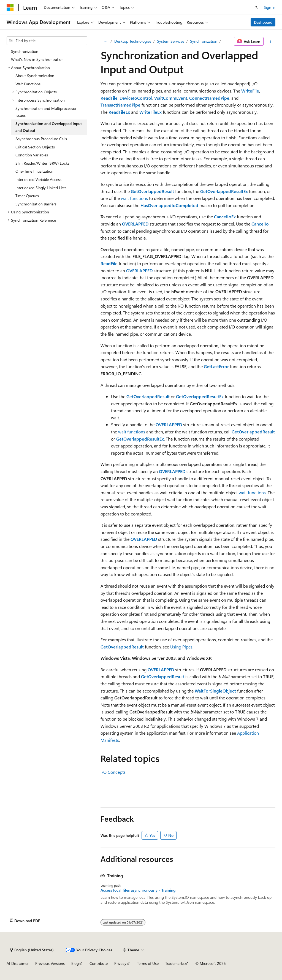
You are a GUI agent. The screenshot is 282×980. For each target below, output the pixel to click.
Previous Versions (50, 963)
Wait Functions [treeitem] (28, 84)
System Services (171, 41)
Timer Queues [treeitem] (27, 196)
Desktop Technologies (133, 41)
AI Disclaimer (18, 963)
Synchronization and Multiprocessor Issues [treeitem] (46, 112)
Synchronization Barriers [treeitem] (36, 204)
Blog (75, 963)
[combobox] (47, 41)
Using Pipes (181, 647)
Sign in (270, 7)
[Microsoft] (10, 7)
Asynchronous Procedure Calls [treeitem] (41, 139)
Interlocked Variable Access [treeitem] (38, 179)
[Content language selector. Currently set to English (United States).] (32, 950)
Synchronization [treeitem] (25, 51)
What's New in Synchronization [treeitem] (37, 59)
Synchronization (204, 41)
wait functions (134, 198)
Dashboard (263, 22)
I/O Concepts (113, 772)
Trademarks (175, 963)
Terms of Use (148, 963)
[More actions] (271, 41)
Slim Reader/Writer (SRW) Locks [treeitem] (42, 163)
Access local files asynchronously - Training (138, 890)
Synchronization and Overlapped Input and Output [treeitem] (49, 127)
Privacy (120, 963)
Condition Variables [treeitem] (32, 155)
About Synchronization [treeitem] (35, 76)
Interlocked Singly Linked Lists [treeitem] (41, 188)
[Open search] (256, 7)
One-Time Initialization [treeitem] (34, 171)
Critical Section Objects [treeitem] (35, 147)
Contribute (99, 963)
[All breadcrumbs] (105, 41)
